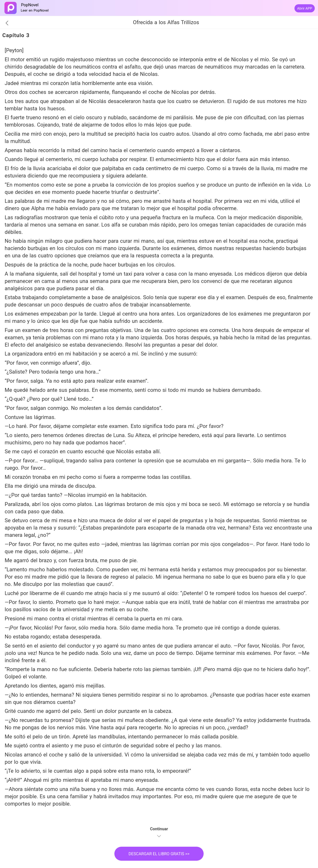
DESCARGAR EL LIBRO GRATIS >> (159, 854)
